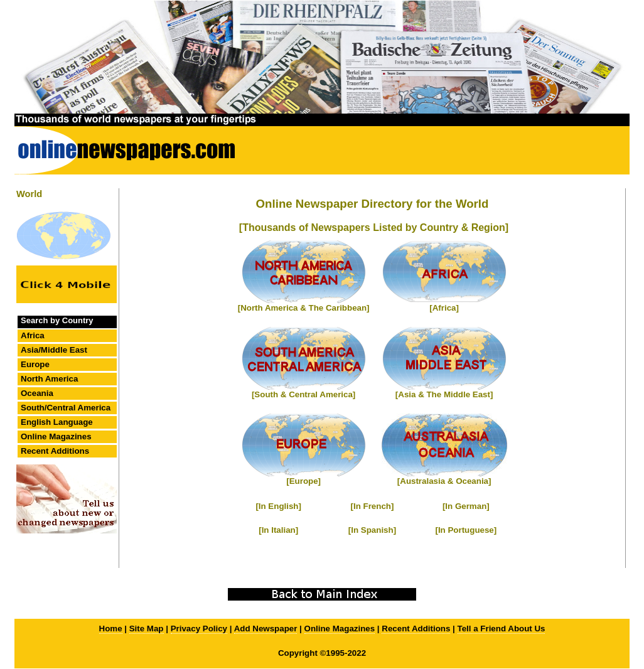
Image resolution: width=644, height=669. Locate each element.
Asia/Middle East (54, 350)
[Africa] (444, 308)
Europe (35, 364)
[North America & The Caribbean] (304, 308)
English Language (57, 422)
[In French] (373, 506)
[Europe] (303, 481)
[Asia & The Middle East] (444, 394)
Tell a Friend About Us (502, 629)
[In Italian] (278, 530)
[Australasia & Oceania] (444, 481)
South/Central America (66, 408)
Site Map (147, 629)
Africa (33, 335)
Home (111, 629)
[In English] (278, 506)
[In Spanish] (372, 530)
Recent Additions (55, 451)
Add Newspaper (266, 629)
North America (49, 379)
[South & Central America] (303, 394)
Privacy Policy (199, 629)
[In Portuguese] (466, 530)
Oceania (37, 393)
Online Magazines (56, 436)
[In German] (466, 506)
